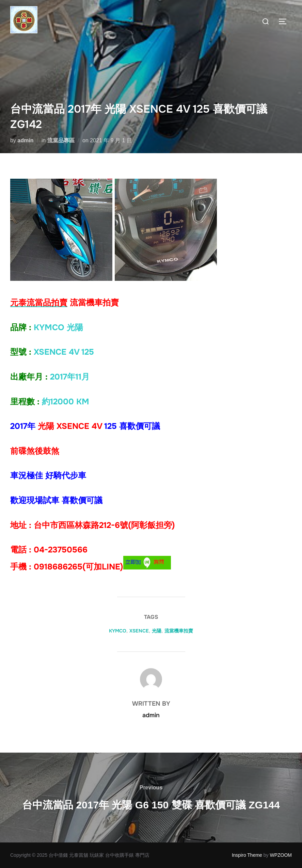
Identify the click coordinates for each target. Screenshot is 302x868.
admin (25, 140)
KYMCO (118, 631)
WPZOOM (281, 855)
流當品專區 (61, 140)
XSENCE (139, 631)
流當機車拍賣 (179, 631)
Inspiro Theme (247, 855)
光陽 (157, 631)
